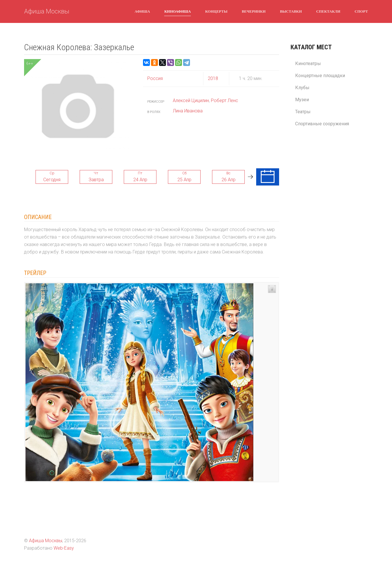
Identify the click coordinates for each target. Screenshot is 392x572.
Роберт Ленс (225, 100)
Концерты (216, 11)
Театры (303, 112)
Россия (155, 78)
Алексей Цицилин (191, 100)
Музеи (302, 100)
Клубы (302, 88)
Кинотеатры (308, 64)
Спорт (361, 11)
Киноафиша (178, 11)
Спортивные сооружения (322, 124)
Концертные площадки (320, 76)
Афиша (142, 11)
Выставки (291, 11)
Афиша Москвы (47, 11)
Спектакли (328, 11)
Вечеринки (254, 11)
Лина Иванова (188, 111)
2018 (213, 78)
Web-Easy (64, 548)
